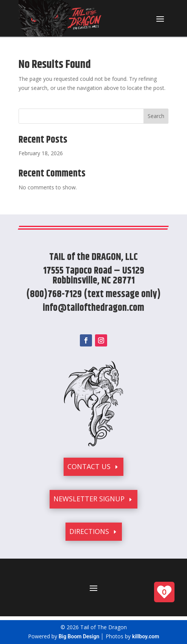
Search (156, 116)
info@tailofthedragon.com (93, 308)
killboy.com (146, 636)
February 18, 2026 (41, 153)
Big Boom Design (79, 636)
